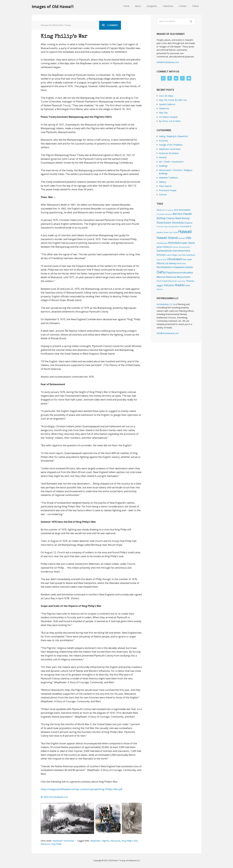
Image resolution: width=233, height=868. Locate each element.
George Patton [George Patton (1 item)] (174, 227)
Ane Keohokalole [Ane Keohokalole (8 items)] (182, 210)
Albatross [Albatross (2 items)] (161, 210)
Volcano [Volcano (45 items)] (169, 285)
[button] (67, 818)
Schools (163, 195)
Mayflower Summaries (63, 841)
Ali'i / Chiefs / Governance (171, 162)
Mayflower (95, 841)
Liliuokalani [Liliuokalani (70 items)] (175, 259)
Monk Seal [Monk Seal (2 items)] (181, 263)
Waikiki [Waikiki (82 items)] (180, 285)
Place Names (165, 186)
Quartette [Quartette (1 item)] (181, 281)
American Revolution (169, 153)
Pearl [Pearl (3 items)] (159, 281)
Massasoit (115, 841)
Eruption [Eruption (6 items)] (188, 223)
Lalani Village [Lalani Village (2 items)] (172, 255)
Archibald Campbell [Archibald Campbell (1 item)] (164, 214)
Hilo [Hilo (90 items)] (188, 238)
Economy (164, 141)
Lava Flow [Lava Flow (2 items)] (182, 255)
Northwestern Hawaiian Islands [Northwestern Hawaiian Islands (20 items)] (175, 267)
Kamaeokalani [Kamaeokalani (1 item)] (185, 247)
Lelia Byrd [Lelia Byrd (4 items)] (191, 255)
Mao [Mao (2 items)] (185, 259)
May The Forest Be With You (173, 100)
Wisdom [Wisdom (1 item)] (160, 289)
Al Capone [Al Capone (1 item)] (170, 210)
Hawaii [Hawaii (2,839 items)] (185, 231)
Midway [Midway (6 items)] (173, 263)
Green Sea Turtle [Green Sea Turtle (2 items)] (171, 232)
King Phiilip (56, 844)
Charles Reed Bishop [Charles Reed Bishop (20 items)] (178, 218)
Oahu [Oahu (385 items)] (161, 272)
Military (162, 182)
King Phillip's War (130, 841)
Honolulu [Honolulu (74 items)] (174, 243)
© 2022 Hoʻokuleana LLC (54, 797)
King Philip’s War (69, 36)
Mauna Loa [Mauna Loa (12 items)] (162, 263)
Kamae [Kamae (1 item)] (176, 247)
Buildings (163, 166)
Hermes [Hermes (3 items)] (182, 238)
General (163, 157)
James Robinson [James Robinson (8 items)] (164, 247)
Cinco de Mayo (166, 96)
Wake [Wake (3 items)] (188, 285)
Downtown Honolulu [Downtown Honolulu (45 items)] (170, 222)
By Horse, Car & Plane (170, 121)
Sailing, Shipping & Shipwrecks (173, 136)
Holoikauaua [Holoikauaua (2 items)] (162, 243)
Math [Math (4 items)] (190, 259)
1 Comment (112, 25)
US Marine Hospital (168, 117)
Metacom (45, 844)
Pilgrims (105, 841)
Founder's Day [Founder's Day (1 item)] (162, 227)
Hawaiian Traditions (169, 178)
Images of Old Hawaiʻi (53, 6)
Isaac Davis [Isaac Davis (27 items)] (188, 243)
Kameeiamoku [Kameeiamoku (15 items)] (165, 251)
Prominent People (168, 190)
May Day (163, 113)
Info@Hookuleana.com (168, 62)
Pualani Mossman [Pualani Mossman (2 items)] (169, 281)
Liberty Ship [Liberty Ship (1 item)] (161, 260)
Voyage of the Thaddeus (171, 145)
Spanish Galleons (167, 104)
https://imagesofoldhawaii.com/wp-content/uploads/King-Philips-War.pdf (82, 789)
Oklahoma (164, 108)
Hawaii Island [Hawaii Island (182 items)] (167, 238)
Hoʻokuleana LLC (165, 304)
